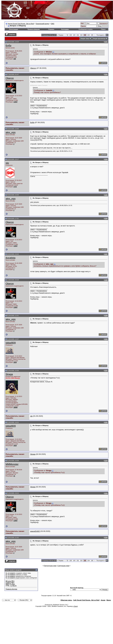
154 (88, 35)
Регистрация (14, 29)
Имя (82, 23)
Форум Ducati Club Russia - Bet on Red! (21, 24)
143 (74, 35)
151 (78, 35)
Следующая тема (63, 566)
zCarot (75, 606)
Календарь (65, 29)
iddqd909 (11, 343)
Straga (9, 374)
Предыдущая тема (50, 566)
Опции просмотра (99, 39)
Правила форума (34, 29)
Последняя (101, 35)
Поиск (103, 29)
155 (92, 35)
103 (71, 35)
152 (81, 35)
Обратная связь (66, 600)
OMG (53, 24)
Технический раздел (42, 24)
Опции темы (85, 39)
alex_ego (11, 132)
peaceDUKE (35, 531)
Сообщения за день (86, 29)
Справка (51, 29)
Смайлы (8, 583)
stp (7, 163)
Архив (103, 600)
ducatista (11, 258)
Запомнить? (103, 24)
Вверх (109, 600)
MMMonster (12, 464)
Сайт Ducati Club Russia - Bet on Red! (86, 600)
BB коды (8, 581)
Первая (60, 35)
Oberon (33, 68)
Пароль (83, 26)
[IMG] (7, 584)
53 (67, 35)
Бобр (9, 46)
